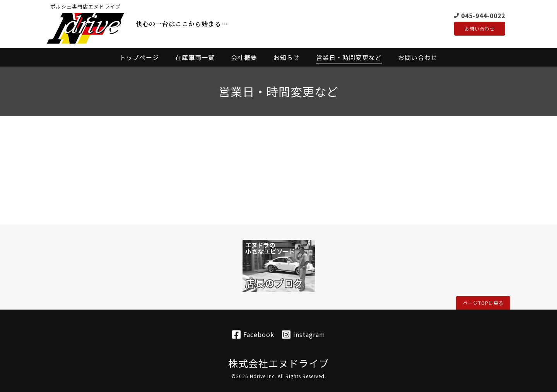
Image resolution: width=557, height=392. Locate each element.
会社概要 (244, 57)
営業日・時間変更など (349, 57)
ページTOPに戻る (483, 303)
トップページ (139, 57)
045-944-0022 (483, 15)
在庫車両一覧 (195, 57)
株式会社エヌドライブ (278, 363)
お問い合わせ (480, 29)
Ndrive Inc (262, 376)
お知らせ (287, 57)
